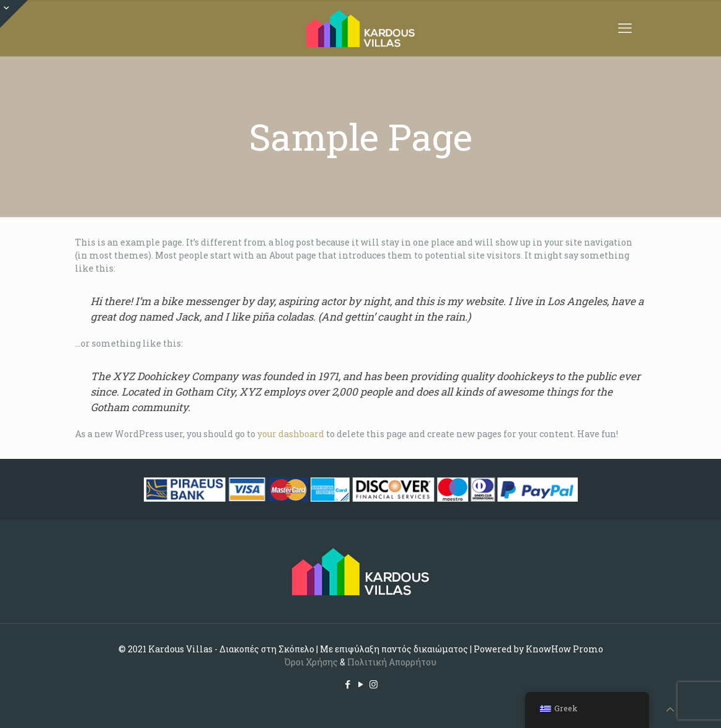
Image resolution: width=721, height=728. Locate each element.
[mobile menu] (625, 28)
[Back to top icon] (670, 709)
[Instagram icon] (374, 684)
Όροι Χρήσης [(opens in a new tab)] (311, 662)
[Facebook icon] (347, 684)
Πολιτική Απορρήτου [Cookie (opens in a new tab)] (392, 662)
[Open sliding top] (14, 14)
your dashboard (291, 434)
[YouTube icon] (360, 684)
